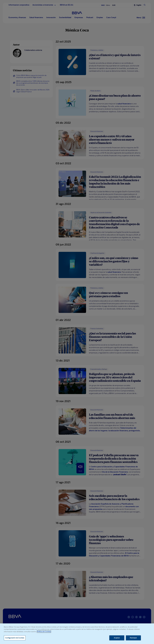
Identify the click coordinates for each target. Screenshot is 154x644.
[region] (77, 634)
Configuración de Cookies (15, 638)
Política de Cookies (44, 632)
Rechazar (133, 638)
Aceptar (117, 638)
